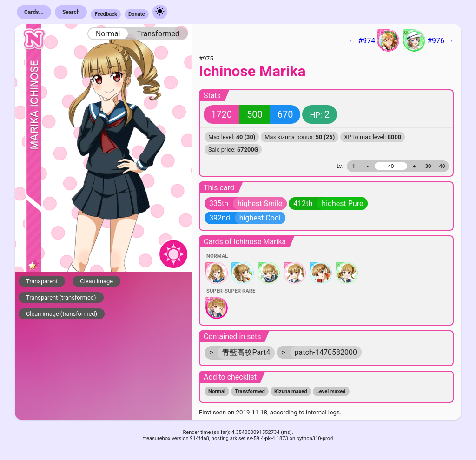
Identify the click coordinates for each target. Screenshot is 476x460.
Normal (108, 34)
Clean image (96, 281)
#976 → (428, 40)
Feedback (106, 14)
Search (71, 12)
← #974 (374, 40)
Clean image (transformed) (62, 314)
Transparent (42, 281)
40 (442, 166)
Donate (137, 14)
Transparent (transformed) (61, 297)
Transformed (158, 34)
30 (428, 166)
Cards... (34, 12)
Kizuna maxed (291, 391)
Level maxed (331, 391)
